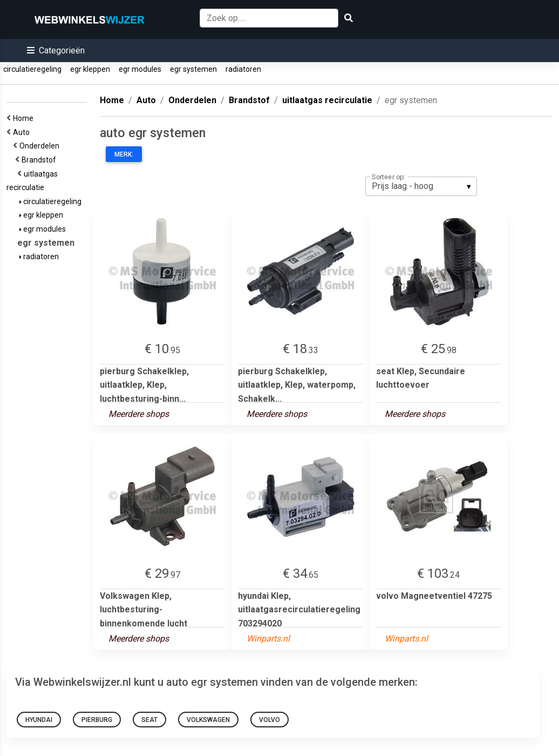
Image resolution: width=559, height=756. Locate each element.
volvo (270, 720)
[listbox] (421, 186)
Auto (23, 132)
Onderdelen (41, 146)
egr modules (140, 69)
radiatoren (243, 69)
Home (25, 118)
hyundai (39, 720)
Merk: (124, 154)
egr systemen (193, 69)
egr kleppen (90, 69)
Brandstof (40, 160)
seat (149, 720)
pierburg (97, 720)
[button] (56, 50)
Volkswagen (208, 720)
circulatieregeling (32, 69)
